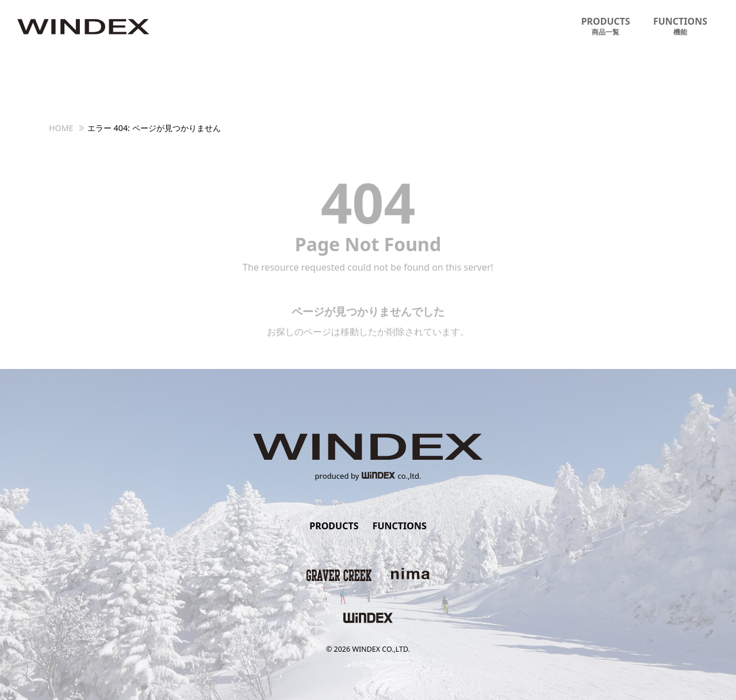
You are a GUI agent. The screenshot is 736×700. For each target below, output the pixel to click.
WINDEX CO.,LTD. (381, 649)
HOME (61, 128)
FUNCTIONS (680, 26)
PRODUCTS (606, 26)
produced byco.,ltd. (368, 476)
